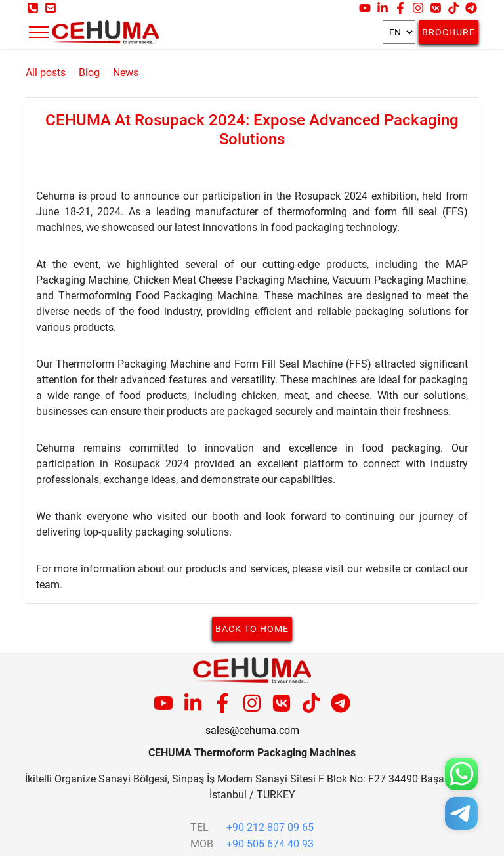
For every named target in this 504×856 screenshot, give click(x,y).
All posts (46, 73)
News (126, 73)
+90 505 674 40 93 (270, 844)
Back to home (252, 629)
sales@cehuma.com (252, 730)
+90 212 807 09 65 (270, 827)
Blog (89, 73)
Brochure (449, 32)
